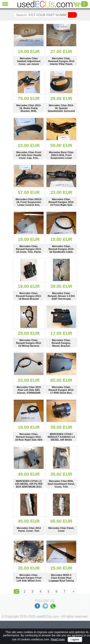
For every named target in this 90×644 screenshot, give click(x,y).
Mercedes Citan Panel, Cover (61, 530)
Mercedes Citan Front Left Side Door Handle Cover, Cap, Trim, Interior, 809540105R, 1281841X (29, 158)
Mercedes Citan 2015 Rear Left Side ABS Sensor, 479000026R (29, 390)
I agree (75, 639)
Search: (22, 15)
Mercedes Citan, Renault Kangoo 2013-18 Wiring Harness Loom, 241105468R (29, 344)
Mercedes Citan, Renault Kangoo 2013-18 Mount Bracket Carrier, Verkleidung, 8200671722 (29, 299)
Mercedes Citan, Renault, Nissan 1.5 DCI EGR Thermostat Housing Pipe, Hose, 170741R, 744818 (61, 299)
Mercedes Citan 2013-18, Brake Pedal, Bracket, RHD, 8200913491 (29, 110)
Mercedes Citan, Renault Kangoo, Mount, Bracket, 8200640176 (61, 344)
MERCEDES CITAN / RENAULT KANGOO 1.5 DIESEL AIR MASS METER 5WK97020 (61, 438)
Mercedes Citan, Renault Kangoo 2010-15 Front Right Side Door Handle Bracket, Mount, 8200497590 (61, 205)
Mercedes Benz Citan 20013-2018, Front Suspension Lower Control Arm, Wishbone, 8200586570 (61, 158)
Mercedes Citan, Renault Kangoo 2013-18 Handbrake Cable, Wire (61, 251)
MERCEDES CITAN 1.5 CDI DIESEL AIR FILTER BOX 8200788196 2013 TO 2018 (29, 485)
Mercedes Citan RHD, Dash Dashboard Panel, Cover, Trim (61, 484)
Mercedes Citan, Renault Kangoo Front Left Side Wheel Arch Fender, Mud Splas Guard (29, 581)
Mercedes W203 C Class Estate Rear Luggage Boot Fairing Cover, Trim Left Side (61, 579)
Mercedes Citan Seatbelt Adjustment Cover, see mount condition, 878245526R (29, 63)
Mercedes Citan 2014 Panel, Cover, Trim (29, 530)
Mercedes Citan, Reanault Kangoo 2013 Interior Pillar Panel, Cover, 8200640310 (61, 63)
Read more (58, 639)
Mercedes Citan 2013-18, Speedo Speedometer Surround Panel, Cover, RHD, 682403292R (61, 111)
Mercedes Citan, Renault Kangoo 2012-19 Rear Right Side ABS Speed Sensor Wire (29, 438)
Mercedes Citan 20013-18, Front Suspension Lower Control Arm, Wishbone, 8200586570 (29, 204)
